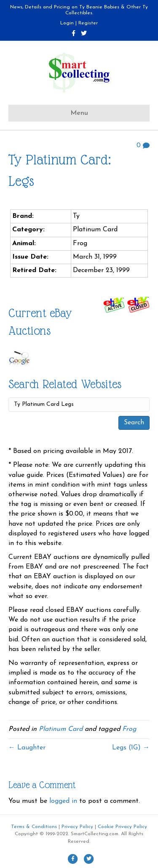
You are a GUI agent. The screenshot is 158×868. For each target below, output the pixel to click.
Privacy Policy (77, 827)
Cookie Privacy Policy (122, 827)
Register (88, 23)
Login (67, 23)
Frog (129, 729)
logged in (63, 801)
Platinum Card (61, 729)
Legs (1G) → (131, 748)
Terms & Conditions (34, 827)
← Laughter (27, 748)
